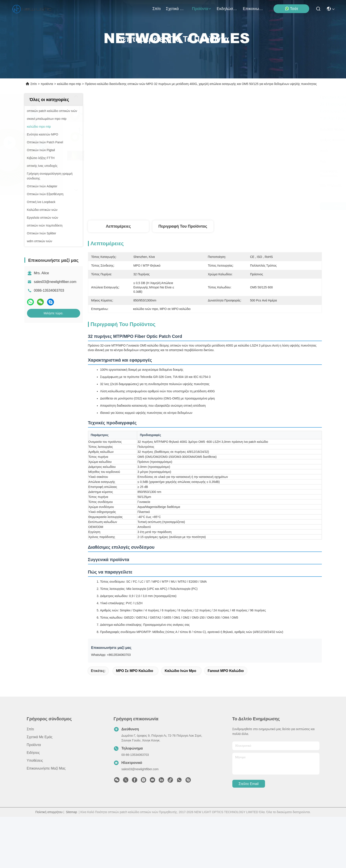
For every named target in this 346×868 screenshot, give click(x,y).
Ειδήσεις (33, 804)
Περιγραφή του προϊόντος (183, 226)
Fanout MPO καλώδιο (226, 722)
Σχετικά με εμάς (176, 9)
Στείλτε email (248, 835)
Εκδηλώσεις (227, 9)
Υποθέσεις (35, 812)
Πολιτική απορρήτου (49, 863)
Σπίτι (157, 9)
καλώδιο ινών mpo (180, 722)
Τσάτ (292, 9)
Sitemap (71, 863)
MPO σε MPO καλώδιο (135, 722)
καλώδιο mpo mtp (69, 84)
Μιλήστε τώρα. (53, 313)
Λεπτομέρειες (118, 226)
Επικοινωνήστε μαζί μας (253, 9)
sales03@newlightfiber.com (55, 282)
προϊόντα (202, 9)
